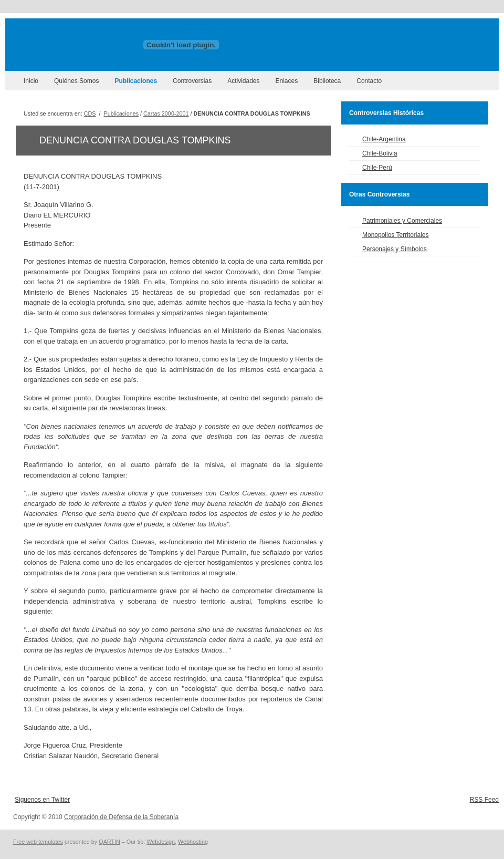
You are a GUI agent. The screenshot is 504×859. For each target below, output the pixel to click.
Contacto (369, 81)
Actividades (243, 81)
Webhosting (193, 842)
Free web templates (38, 842)
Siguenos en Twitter (42, 800)
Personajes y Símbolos (395, 249)
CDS (90, 113)
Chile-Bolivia (380, 153)
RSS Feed (484, 800)
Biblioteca (327, 81)
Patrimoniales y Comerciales (402, 221)
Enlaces (287, 81)
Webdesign (161, 842)
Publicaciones (136, 81)
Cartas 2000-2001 (166, 113)
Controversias (192, 81)
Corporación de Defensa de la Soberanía (121, 817)
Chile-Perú (377, 168)
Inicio (31, 81)
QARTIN (109, 842)
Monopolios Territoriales (396, 235)
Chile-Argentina (384, 139)
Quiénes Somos (76, 81)
